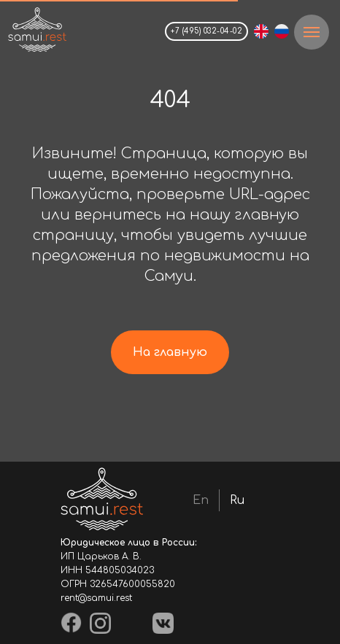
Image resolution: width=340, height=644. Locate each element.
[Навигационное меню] (312, 32)
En (201, 500)
